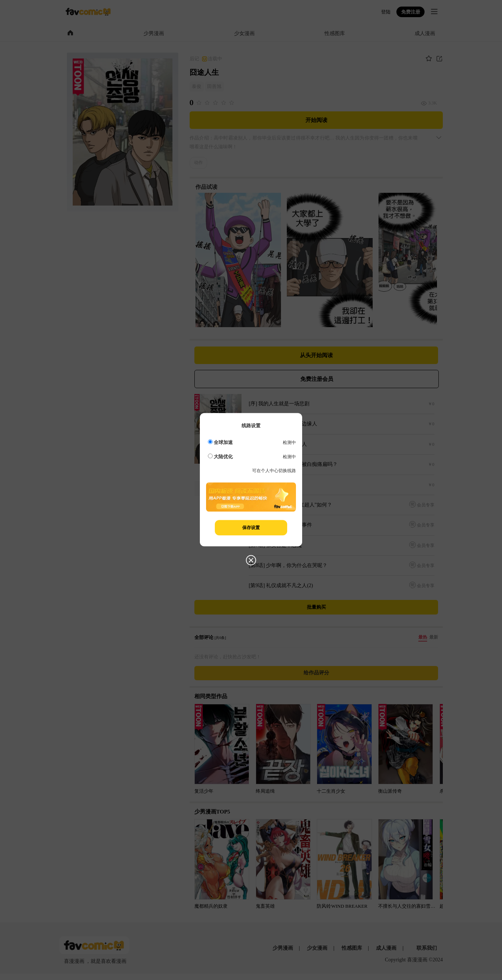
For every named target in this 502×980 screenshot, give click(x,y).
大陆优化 (220, 456)
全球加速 (220, 443)
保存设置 (251, 528)
